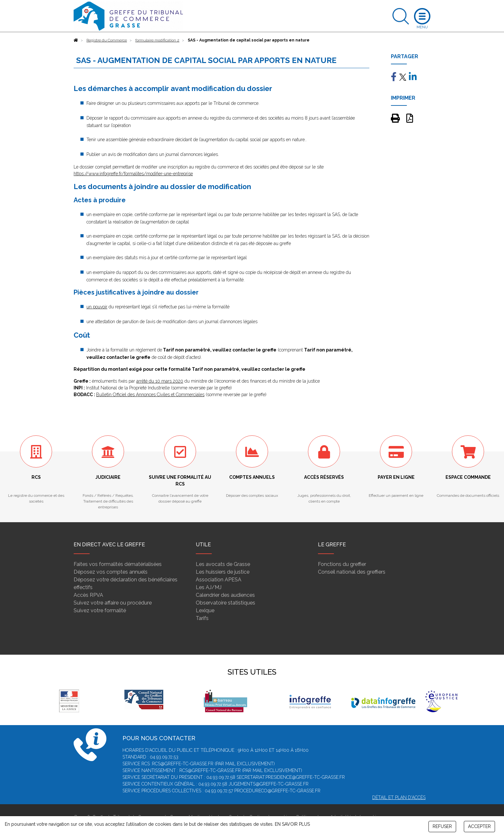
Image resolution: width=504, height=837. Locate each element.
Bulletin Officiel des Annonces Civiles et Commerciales (150, 395)
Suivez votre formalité (100, 610)
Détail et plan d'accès (399, 797)
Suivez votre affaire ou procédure (113, 603)
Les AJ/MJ (209, 587)
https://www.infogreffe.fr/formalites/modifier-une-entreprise (133, 174)
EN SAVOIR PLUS (292, 824)
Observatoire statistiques (225, 603)
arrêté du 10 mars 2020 (160, 381)
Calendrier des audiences (225, 595)
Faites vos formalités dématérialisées (118, 564)
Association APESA (219, 580)
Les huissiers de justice (223, 572)
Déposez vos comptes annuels (111, 572)
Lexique (205, 610)
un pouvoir (97, 307)
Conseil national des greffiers (352, 572)
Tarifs (202, 618)
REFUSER (442, 826)
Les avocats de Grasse (223, 564)
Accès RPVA (88, 595)
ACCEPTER (479, 826)
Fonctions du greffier (342, 564)
